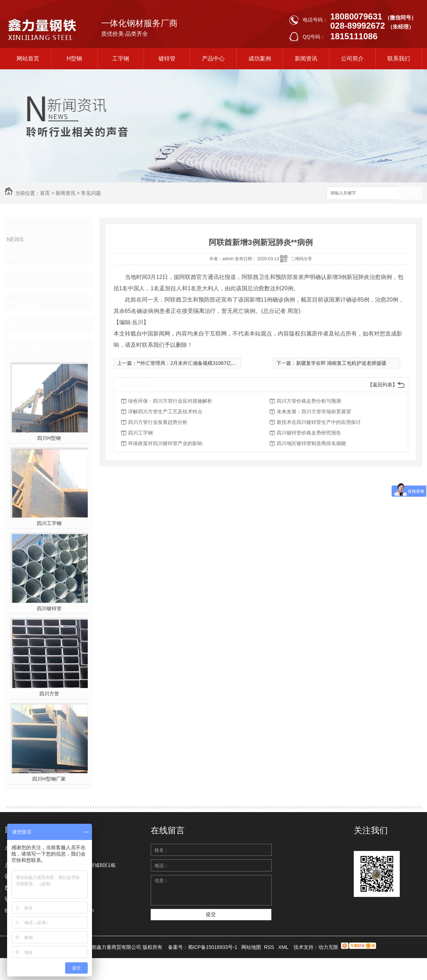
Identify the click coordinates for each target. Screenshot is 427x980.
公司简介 (352, 59)
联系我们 (399, 59)
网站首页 (28, 59)
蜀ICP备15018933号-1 (213, 947)
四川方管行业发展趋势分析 (158, 422)
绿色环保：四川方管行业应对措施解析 (170, 401)
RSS (270, 947)
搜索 (410, 194)
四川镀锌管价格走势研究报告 (309, 433)
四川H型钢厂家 (49, 779)
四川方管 (49, 694)
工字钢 (121, 59)
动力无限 (328, 947)
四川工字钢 (49, 523)
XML (284, 947)
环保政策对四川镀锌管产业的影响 (165, 443)
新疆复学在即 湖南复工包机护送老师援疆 (341, 363)
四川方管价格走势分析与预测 (309, 401)
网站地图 (251, 947)
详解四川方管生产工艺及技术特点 (165, 412)
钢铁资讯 (28, 280)
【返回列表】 (382, 385)
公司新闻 (28, 257)
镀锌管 (167, 59)
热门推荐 (28, 348)
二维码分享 (301, 259)
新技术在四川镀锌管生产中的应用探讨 (319, 422)
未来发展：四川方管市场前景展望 (314, 412)
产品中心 (213, 59)
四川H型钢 (49, 438)
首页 (45, 193)
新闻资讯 (306, 59)
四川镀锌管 (49, 608)
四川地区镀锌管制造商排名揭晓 (311, 443)
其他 (22, 325)
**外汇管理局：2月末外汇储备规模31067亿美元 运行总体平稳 (205, 363)
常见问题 (91, 193)
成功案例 (260, 59)
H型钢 (74, 59)
